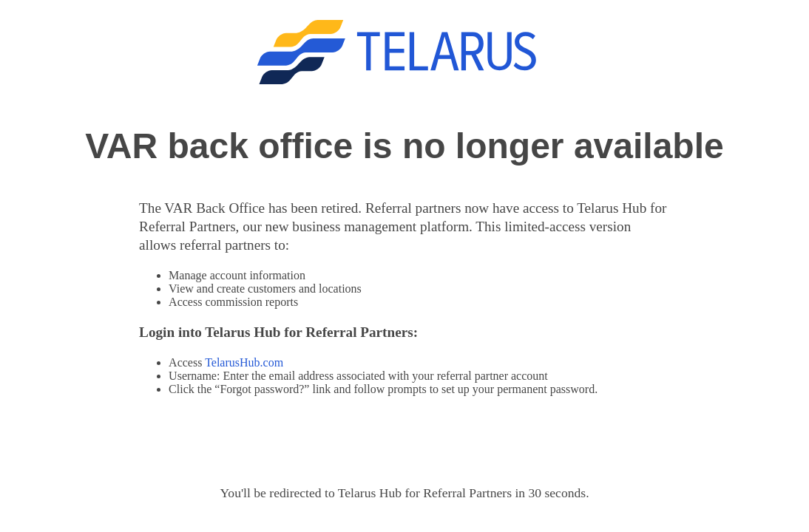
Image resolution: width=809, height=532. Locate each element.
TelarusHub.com (244, 362)
